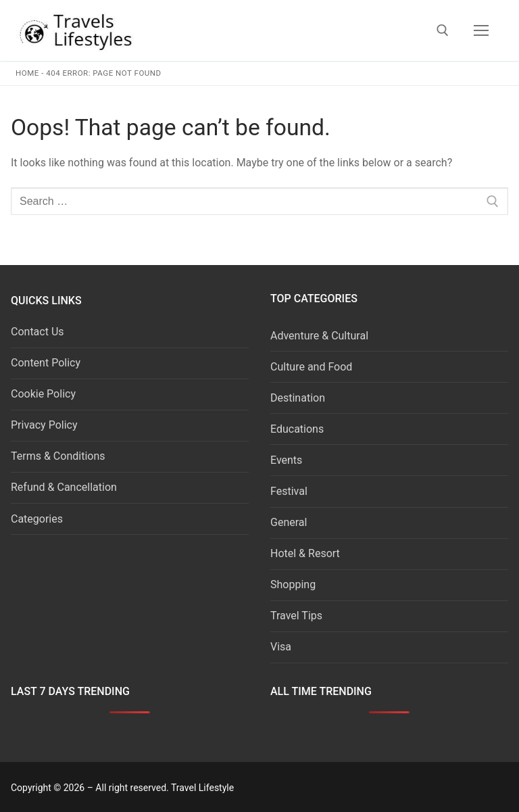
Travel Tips (296, 616)
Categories (37, 519)
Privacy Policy (44, 425)
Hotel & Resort (305, 553)
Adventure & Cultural (319, 336)
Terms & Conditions (58, 456)
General (289, 522)
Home (27, 73)
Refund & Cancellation (64, 487)
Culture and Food (311, 367)
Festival (289, 491)
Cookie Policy (43, 394)
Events (286, 460)
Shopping (293, 584)
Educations (297, 429)
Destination (298, 398)
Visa (281, 647)
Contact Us (38, 332)
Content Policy (46, 363)
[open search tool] (443, 30)
